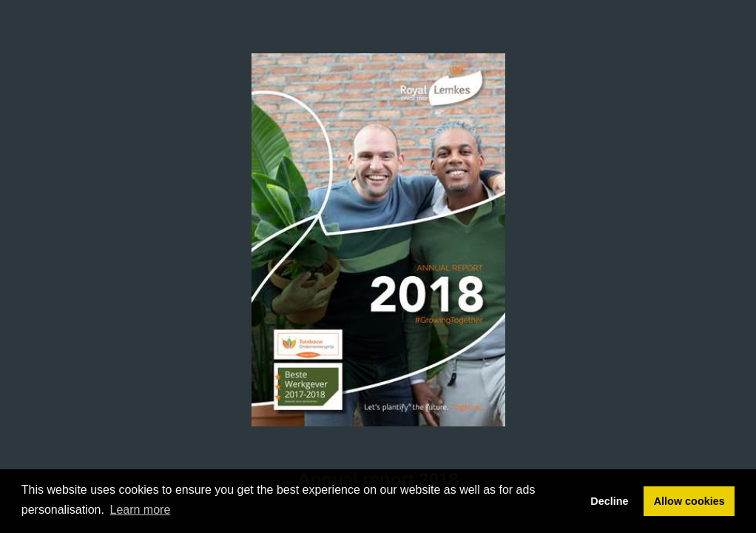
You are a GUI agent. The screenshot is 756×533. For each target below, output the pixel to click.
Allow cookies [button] (689, 501)
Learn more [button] (141, 510)
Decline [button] (609, 501)
